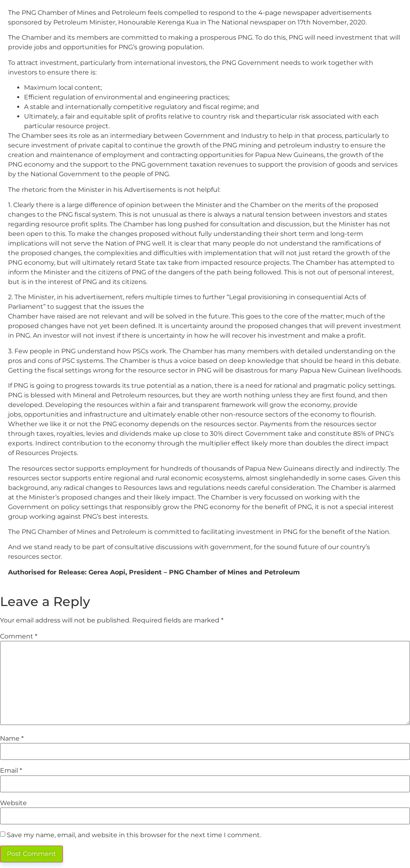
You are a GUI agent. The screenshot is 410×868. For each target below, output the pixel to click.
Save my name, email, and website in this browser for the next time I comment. (134, 835)
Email (11, 771)
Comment (19, 636)
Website (13, 803)
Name (12, 739)
